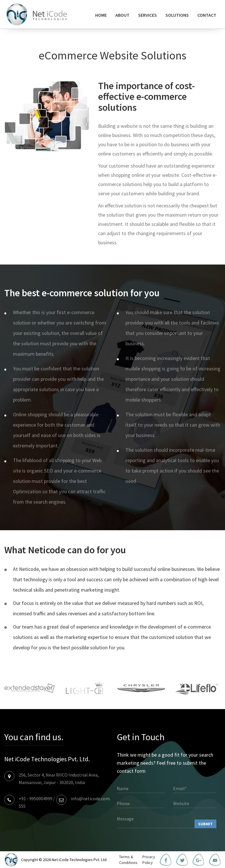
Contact (207, 15)
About (122, 15)
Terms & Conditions (128, 860)
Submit (205, 824)
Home (101, 15)
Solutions (177, 15)
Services (147, 15)
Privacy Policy (149, 860)
